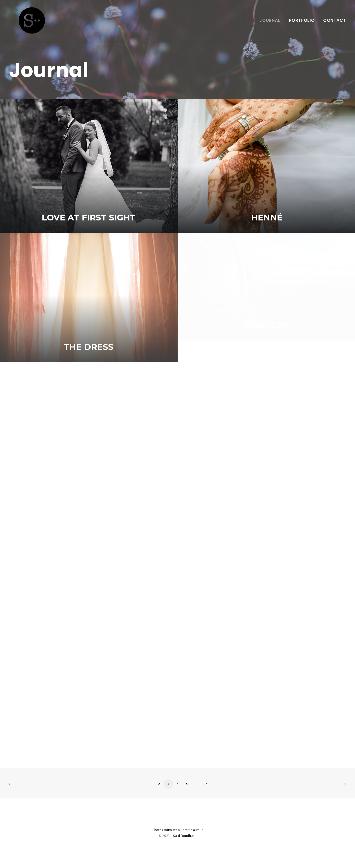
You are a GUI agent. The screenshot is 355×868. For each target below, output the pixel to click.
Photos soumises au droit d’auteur (177, 830)
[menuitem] (272, 20)
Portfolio (302, 20)
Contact (335, 20)
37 (205, 784)
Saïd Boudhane (185, 836)
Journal (270, 20)
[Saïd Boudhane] (22, 20)
